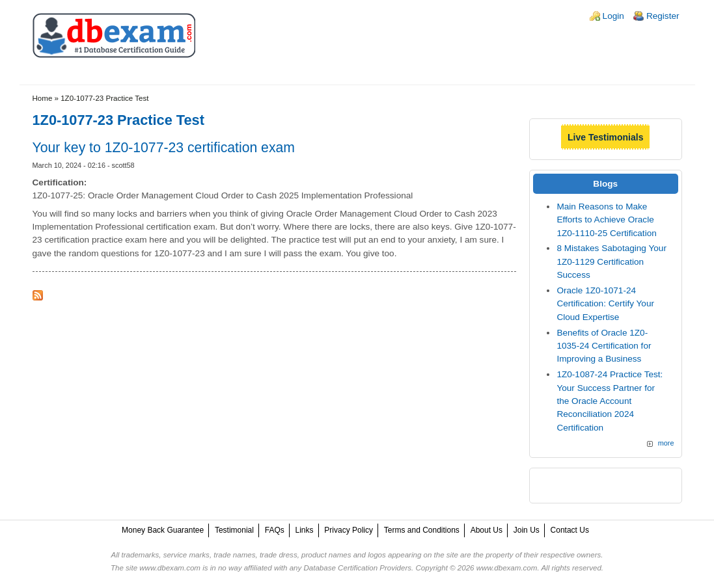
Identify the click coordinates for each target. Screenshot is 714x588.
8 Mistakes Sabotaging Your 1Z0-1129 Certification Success (611, 261)
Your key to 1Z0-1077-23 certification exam (164, 147)
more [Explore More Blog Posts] (666, 443)
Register (663, 16)
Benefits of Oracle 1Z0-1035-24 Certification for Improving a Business (604, 346)
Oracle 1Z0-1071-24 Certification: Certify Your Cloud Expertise (605, 304)
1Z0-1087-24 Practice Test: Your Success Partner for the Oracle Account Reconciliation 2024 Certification (610, 401)
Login (613, 16)
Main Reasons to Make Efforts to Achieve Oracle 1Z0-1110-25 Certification (606, 220)
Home (43, 98)
